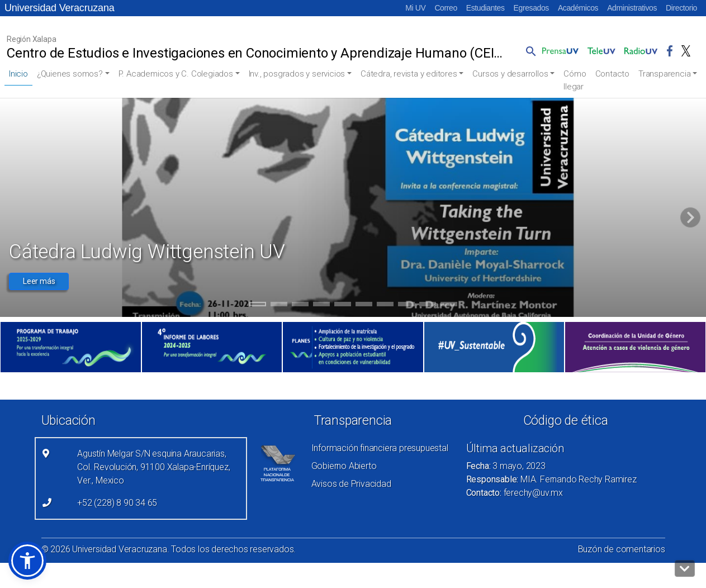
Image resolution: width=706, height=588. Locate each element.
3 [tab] (300, 306)
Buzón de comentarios (622, 549)
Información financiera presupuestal (380, 448)
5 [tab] (342, 306)
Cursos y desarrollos (510, 74)
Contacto (612, 74)
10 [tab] (449, 306)
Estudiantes (485, 8)
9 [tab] (427, 306)
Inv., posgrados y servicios (297, 74)
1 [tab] (257, 306)
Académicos (578, 8)
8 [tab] (406, 306)
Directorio (681, 8)
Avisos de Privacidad (351, 484)
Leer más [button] (39, 281)
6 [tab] (364, 306)
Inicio (18, 74)
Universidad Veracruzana (60, 8)
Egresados (531, 8)
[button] (529, 51)
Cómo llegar (575, 80)
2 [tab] (279, 306)
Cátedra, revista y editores (409, 74)
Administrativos (632, 8)
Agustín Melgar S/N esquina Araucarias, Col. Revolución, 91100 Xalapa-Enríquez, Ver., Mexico (153, 467)
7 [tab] (385, 306)
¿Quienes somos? (70, 74)
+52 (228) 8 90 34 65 (117, 503)
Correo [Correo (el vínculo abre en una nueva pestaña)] (446, 8)
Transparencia (664, 74)
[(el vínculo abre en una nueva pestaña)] (71, 347)
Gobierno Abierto (344, 466)
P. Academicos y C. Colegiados (176, 74)
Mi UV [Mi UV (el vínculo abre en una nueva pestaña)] (415, 8)
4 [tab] (321, 306)
